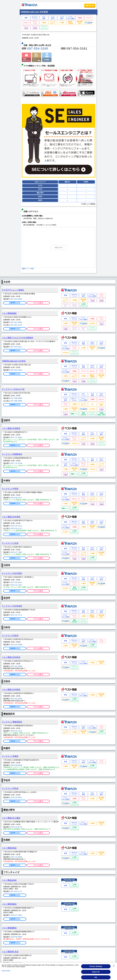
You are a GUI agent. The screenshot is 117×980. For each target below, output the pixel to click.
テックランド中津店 (10, 489)
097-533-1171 (16, 891)
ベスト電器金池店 (9, 880)
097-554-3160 (38, 49)
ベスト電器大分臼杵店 (11, 657)
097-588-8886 (16, 398)
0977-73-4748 (16, 463)
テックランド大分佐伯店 (12, 606)
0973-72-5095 (16, 857)
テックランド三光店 (10, 543)
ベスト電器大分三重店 (11, 818)
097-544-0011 (16, 347)
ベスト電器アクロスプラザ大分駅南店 (17, 338)
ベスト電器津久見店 (10, 952)
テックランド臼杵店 (10, 635)
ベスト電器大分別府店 (11, 428)
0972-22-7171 (16, 615)
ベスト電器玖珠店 (9, 848)
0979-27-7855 (16, 552)
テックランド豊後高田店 (12, 722)
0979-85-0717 (16, 498)
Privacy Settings (96, 966)
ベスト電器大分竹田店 (11, 690)
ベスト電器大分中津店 (11, 517)
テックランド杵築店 (10, 756)
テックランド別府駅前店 (12, 454)
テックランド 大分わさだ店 (13, 389)
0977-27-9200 (16, 437)
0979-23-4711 (16, 526)
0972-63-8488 (16, 666)
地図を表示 (59, 248)
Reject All (96, 972)
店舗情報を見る (15, 303)
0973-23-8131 (16, 582)
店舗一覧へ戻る (90, 5)
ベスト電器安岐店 (9, 904)
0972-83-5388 (16, 645)
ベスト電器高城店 (9, 313)
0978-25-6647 (16, 797)
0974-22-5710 (16, 827)
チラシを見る (38, 303)
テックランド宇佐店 (10, 788)
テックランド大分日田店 (12, 573)
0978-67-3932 (16, 915)
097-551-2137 (16, 325)
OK (96, 977)
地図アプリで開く (28, 269)
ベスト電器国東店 (9, 928)
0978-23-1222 (16, 731)
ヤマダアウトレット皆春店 (13, 290)
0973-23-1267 (16, 585)
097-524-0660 (16, 299)
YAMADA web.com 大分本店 (14, 361)
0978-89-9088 (16, 937)
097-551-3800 (16, 322)
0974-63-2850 (16, 699)
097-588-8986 (16, 401)
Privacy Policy (6, 971)
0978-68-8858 (16, 765)
